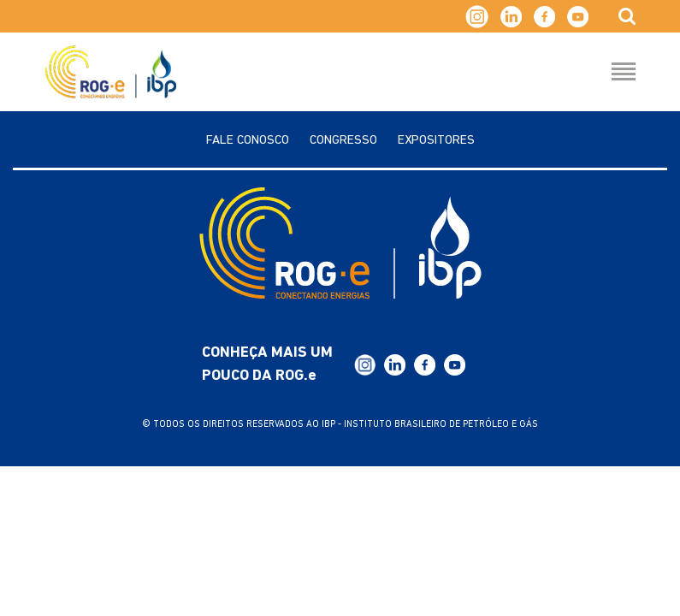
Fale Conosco (248, 141)
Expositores (436, 141)
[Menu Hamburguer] (624, 73)
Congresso (343, 141)
